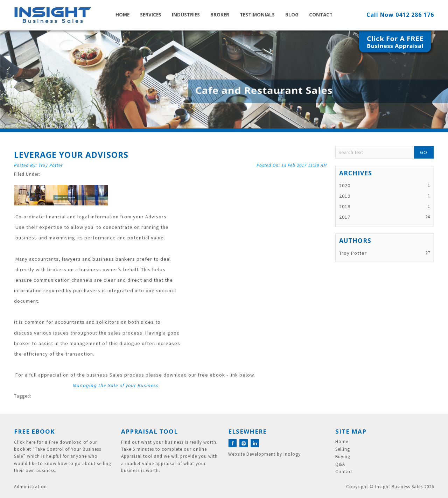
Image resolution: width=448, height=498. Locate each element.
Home (122, 15)
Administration (30, 487)
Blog (292, 15)
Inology (292, 454)
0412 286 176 (415, 15)
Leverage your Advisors (71, 155)
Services (151, 15)
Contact (321, 15)
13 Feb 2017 (304, 165)
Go (424, 152)
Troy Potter (51, 165)
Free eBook (34, 431)
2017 (345, 217)
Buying (343, 457)
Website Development (252, 454)
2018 (345, 206)
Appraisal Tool (149, 431)
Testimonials (257, 15)
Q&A (340, 464)
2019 (345, 196)
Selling (343, 449)
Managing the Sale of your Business (116, 385)
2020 (345, 185)
